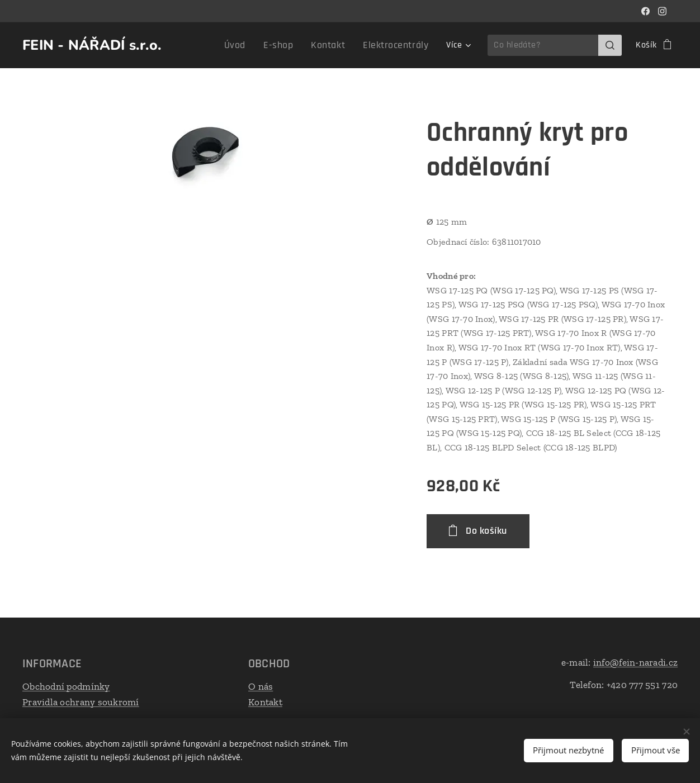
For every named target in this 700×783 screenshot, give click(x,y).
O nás (261, 686)
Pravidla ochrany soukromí (81, 701)
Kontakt (265, 701)
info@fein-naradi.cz (635, 662)
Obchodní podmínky (66, 686)
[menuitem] (252, 45)
